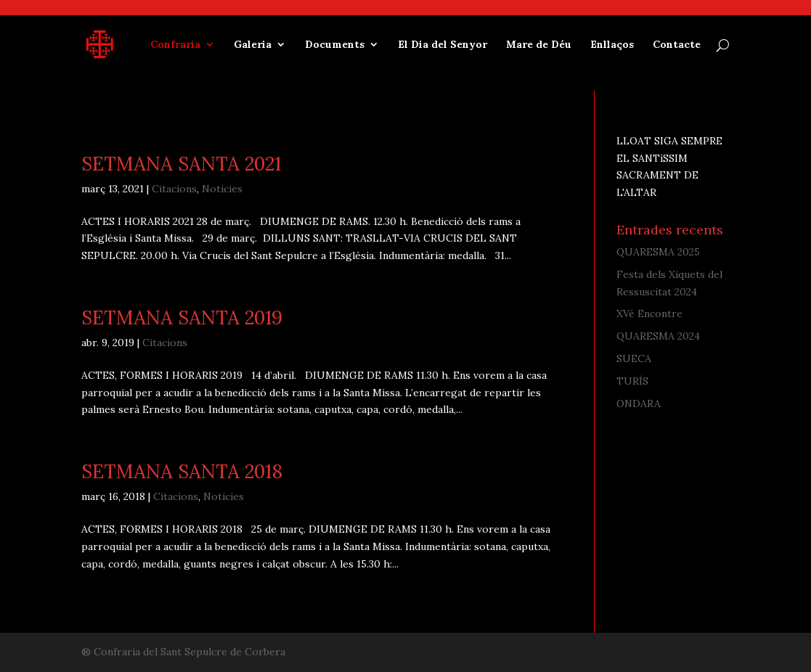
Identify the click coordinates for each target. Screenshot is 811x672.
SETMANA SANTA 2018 (182, 471)
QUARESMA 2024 (658, 336)
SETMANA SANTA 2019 (182, 317)
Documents (335, 45)
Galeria (253, 45)
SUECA (634, 358)
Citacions (174, 189)
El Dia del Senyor (443, 45)
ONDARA (639, 403)
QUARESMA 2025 (658, 252)
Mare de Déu (539, 45)
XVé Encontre (649, 314)
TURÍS (632, 381)
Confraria (175, 45)
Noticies (222, 189)
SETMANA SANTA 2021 (181, 164)
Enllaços (612, 45)
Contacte (677, 45)
